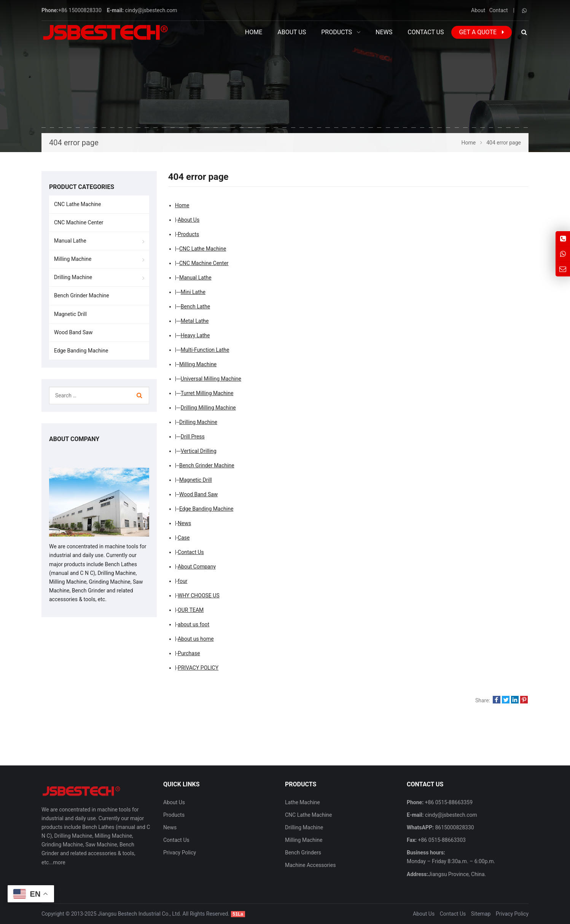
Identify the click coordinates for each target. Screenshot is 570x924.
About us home (196, 639)
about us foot (193, 624)
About (478, 10)
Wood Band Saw (198, 494)
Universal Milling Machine (211, 379)
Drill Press (193, 437)
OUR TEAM (191, 610)
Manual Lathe (195, 278)
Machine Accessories (310, 865)
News (184, 523)
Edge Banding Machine (206, 509)
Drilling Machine (198, 422)
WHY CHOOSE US (199, 595)
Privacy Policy (180, 853)
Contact (499, 10)
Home (254, 32)
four (182, 581)
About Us (189, 220)
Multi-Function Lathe (205, 350)
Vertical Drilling (199, 451)
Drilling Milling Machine (208, 408)
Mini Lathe (193, 292)
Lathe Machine (303, 802)
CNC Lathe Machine (203, 249)
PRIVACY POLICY (198, 668)
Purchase (189, 653)
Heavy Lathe (195, 335)
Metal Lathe (195, 321)
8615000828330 (454, 827)
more (59, 862)
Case (184, 538)
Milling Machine (198, 364)
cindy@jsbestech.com (151, 10)
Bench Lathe (195, 306)
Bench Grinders (303, 853)
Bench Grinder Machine (207, 465)
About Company (197, 567)
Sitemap (481, 914)
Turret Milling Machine (207, 393)
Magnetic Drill (196, 480)
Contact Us (191, 552)
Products (188, 234)
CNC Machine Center (204, 263)
